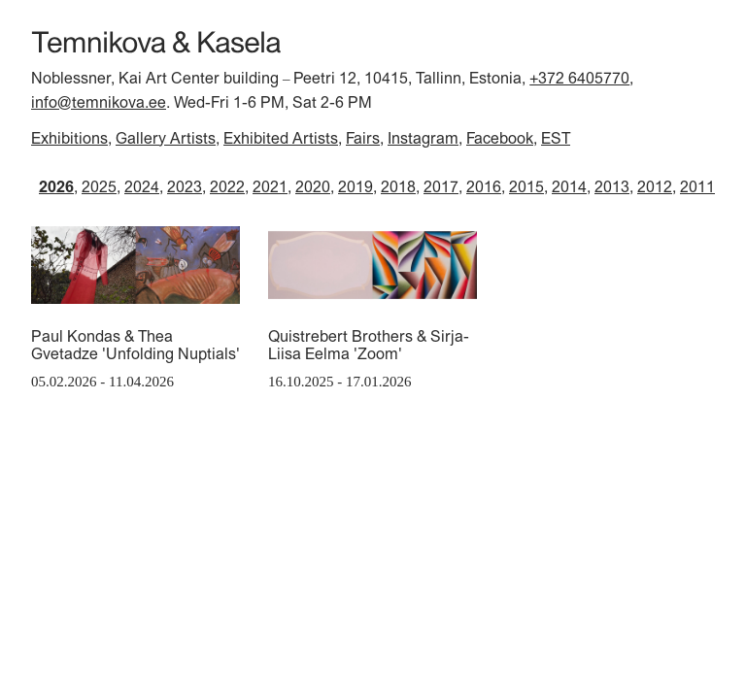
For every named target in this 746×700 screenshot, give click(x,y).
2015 (526, 186)
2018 (398, 186)
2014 (569, 186)
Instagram (423, 138)
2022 (227, 186)
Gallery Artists (166, 138)
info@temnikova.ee (99, 102)
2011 (697, 186)
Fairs (363, 138)
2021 (270, 186)
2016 (484, 186)
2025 (99, 186)
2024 (142, 186)
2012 (655, 186)
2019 (356, 186)
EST (556, 138)
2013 (612, 186)
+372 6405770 (579, 78)
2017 (441, 186)
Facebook (500, 138)
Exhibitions (69, 138)
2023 (185, 186)
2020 (313, 186)
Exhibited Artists (281, 138)
